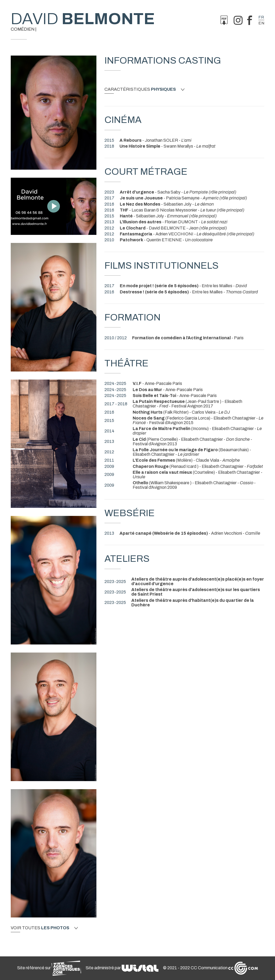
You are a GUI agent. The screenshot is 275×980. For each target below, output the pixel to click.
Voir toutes (44, 928)
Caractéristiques (144, 89)
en (261, 23)
